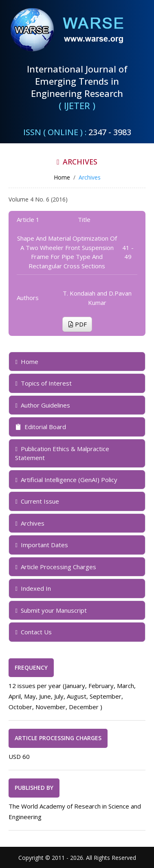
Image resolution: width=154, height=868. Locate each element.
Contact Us (33, 632)
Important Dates (41, 545)
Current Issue (37, 501)
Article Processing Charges (55, 567)
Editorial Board (41, 427)
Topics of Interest (43, 383)
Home (26, 362)
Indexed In (33, 588)
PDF (77, 324)
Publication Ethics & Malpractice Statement (62, 453)
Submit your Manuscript (51, 610)
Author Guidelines (42, 405)
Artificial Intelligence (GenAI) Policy (66, 480)
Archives (30, 523)
